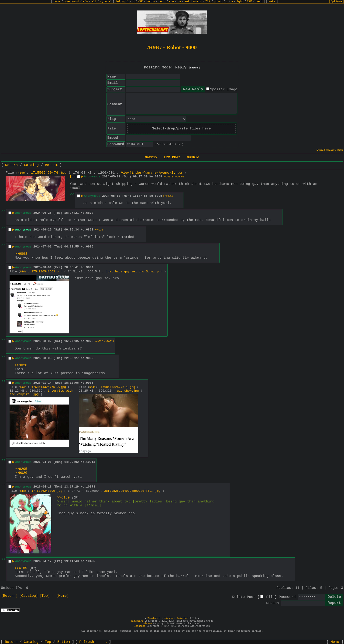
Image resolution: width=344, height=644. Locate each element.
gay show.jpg (128, 391)
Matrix (151, 158)
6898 (90, 230)
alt (94, 2)
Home (335, 642)
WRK (140, 2)
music (197, 2)
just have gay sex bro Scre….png (134, 272)
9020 (90, 341)
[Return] (194, 68)
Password (287, 597)
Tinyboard (154, 619)
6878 (90, 213)
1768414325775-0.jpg (49, 387)
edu (171, 2)
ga (179, 2)
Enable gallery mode (330, 150)
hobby (151, 2)
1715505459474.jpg (49, 173)
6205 (158, 196)
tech (162, 2)
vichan (169, 619)
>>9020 (21, 365)
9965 (90, 383)
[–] (73, 177)
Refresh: (93, 642)
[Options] (336, 2)
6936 (90, 247)
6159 (158, 177)
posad (218, 2)
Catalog (31, 165)
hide (21, 173)
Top (48, 642)
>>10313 (168, 196)
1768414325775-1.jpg (118, 387)
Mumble (193, 158)
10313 (91, 462)
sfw (85, 2)
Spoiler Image (224, 90)
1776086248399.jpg (47, 491)
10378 (91, 487)
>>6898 (21, 254)
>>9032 (99, 341)
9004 (90, 267)
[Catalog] (29, 596)
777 (208, 2)
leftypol (122, 2)
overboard (71, 2)
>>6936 (99, 230)
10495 (91, 561)
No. (152, 177)
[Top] (45, 596)
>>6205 (21, 469)
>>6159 (63, 498)
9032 (90, 358)
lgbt (240, 2)
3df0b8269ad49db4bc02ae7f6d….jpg (132, 491)
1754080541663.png (47, 272)
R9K (249, 2)
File (270, 597)
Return (11, 165)
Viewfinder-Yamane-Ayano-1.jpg (151, 173)
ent (187, 2)
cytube (105, 2)
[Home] (62, 596)
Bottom (51, 165)
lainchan (182, 619)
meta (272, 2)
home (57, 2)
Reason (272, 603)
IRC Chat (172, 158)
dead (259, 2)
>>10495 (179, 177)
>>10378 (168, 177)
